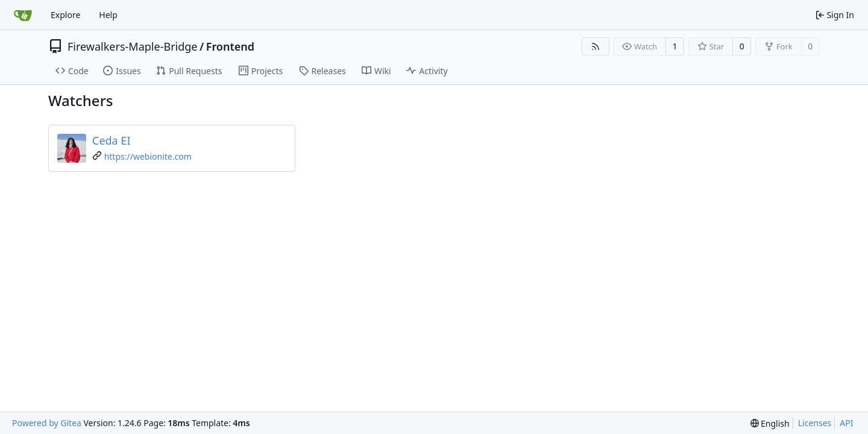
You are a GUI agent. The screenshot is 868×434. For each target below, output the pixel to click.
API (846, 423)
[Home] (23, 15)
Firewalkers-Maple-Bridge (133, 46)
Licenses (815, 423)
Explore (65, 15)
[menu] (770, 423)
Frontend (230, 46)
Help (108, 15)
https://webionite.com (148, 156)
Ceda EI (112, 140)
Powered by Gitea (47, 423)
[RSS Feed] (596, 46)
